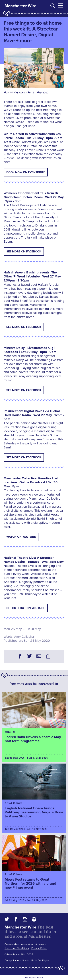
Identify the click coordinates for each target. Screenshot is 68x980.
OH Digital (43, 961)
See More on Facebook (24, 252)
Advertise (41, 944)
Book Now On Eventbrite (26, 172)
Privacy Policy (39, 948)
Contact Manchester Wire (19, 944)
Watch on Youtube (21, 537)
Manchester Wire (20, 6)
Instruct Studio (21, 961)
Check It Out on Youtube (26, 608)
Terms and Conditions (17, 948)
